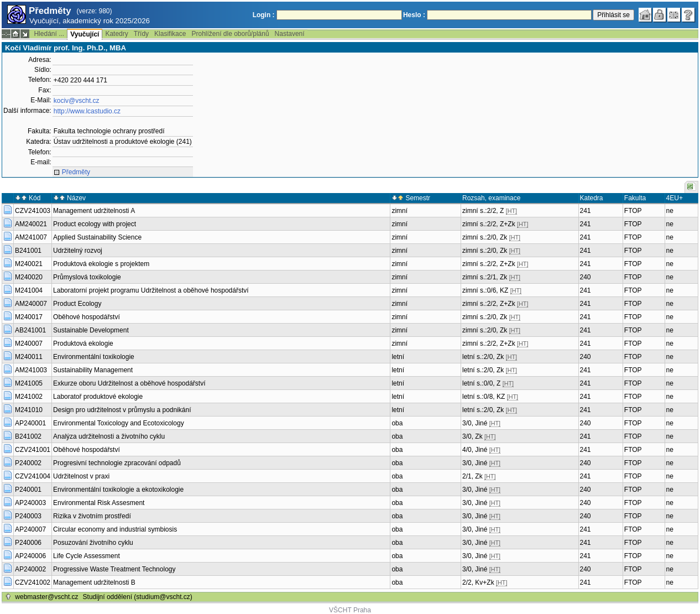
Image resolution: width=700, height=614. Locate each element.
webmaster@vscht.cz (46, 597)
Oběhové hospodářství (87, 317)
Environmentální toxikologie (94, 357)
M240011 (29, 357)
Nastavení (290, 34)
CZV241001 (33, 450)
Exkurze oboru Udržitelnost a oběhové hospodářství (129, 383)
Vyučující (85, 34)
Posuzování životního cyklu (93, 543)
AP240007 (30, 529)
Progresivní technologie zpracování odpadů (117, 463)
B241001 (28, 251)
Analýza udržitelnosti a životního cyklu (109, 436)
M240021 (29, 264)
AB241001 (30, 330)
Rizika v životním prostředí (92, 516)
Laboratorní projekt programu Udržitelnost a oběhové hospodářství (151, 290)
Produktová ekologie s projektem (101, 264)
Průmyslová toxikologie (87, 277)
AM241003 (31, 370)
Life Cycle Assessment (87, 556)
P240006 (28, 543)
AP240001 (30, 423)
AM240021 (31, 224)
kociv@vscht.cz (77, 101)
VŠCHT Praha (350, 610)
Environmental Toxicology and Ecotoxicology (119, 423)
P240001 (28, 490)
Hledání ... (49, 34)
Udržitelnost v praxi (81, 476)
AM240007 (31, 304)
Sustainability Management (93, 370)
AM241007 (31, 237)
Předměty (76, 172)
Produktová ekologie (83, 344)
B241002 (28, 436)
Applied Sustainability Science (97, 237)
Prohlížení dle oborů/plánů (230, 34)
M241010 (29, 410)
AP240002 (30, 569)
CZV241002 (33, 582)
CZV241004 (33, 476)
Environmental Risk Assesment (99, 503)
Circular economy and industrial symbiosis (115, 529)
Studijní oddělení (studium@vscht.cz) (138, 597)
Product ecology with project (95, 224)
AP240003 (30, 503)
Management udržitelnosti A (94, 211)
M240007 (29, 344)
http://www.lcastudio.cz (87, 111)
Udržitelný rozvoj (78, 251)
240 (586, 277)
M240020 (29, 277)
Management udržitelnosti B (94, 582)
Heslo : (414, 15)
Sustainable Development (91, 330)
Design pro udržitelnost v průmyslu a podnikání (122, 410)
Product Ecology (77, 304)
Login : (264, 15)
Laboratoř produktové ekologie (98, 397)
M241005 (29, 383)
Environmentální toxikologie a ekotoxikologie (118, 490)
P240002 (28, 463)
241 (586, 211)
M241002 (29, 397)
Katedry (116, 34)
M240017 (29, 317)
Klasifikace (170, 34)
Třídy (141, 34)
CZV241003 (33, 211)
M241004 (29, 290)
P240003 (28, 516)
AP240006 (30, 556)
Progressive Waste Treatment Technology (114, 569)
